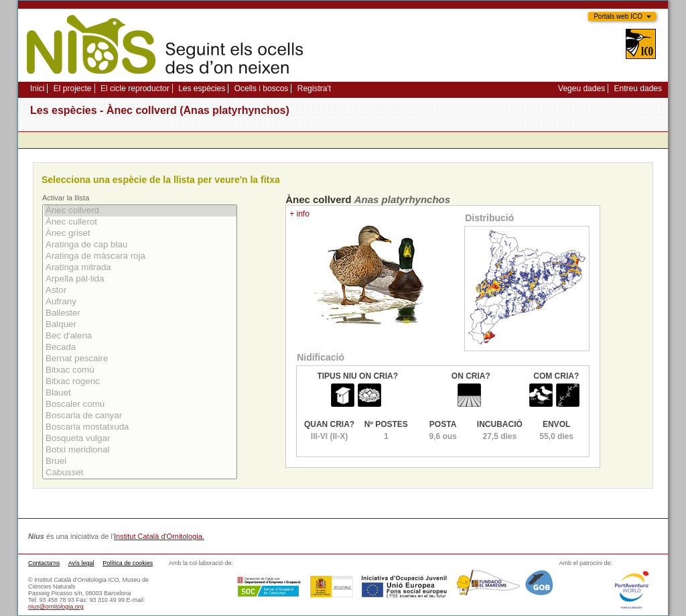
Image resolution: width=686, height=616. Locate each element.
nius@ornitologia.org (56, 607)
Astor (140, 291)
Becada (140, 348)
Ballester (140, 313)
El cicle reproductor (135, 88)
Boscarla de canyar (140, 416)
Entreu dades (638, 88)
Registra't (314, 88)
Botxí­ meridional (140, 450)
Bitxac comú (140, 370)
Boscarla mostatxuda (140, 427)
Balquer (140, 325)
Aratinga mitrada (140, 268)
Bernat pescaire (140, 359)
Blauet (140, 393)
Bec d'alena (140, 336)
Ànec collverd (140, 211)
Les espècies (202, 88)
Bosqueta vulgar (140, 439)
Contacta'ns (44, 563)
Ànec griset (140, 234)
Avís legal (81, 563)
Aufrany (140, 302)
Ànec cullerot (140, 222)
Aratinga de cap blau (140, 245)
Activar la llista (66, 198)
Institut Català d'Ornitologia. (159, 536)
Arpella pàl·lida (140, 279)
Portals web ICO (618, 16)
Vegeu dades (581, 88)
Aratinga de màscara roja (140, 256)
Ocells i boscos (262, 88)
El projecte (73, 88)
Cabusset (140, 473)
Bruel (140, 461)
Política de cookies (128, 563)
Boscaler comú (140, 405)
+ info (299, 214)
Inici (37, 88)
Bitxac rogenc (140, 382)
